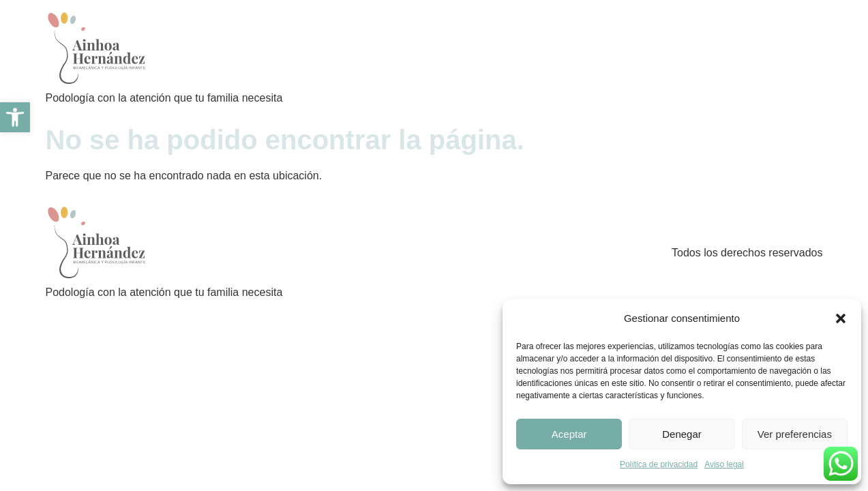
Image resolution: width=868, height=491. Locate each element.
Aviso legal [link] (724, 464)
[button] (841, 318)
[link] (15, 117)
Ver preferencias (795, 434)
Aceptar (569, 434)
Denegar (682, 434)
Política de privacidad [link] (659, 464)
